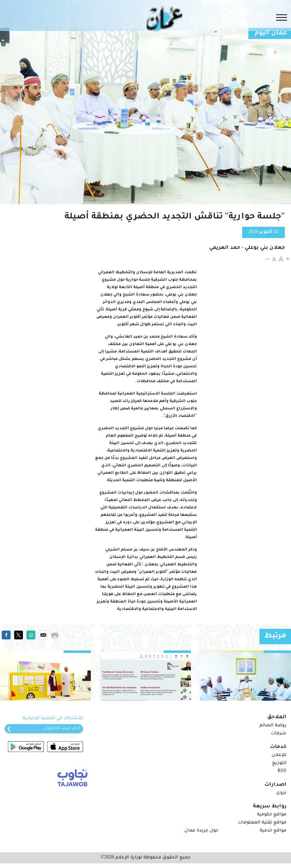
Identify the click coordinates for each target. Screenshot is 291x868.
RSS (282, 771)
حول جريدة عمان (201, 831)
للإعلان (279, 755)
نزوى (281, 793)
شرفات (279, 734)
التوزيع (279, 763)
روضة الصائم (273, 726)
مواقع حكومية (272, 815)
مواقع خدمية (273, 831)
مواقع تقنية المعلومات (262, 823)
